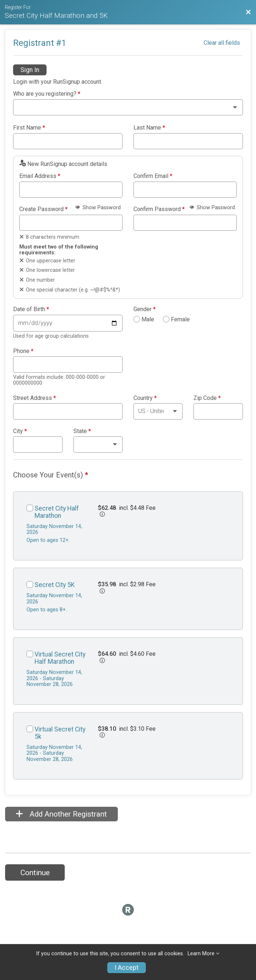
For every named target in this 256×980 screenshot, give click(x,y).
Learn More (201, 954)
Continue (35, 873)
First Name (29, 128)
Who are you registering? (47, 94)
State (82, 431)
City (20, 431)
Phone (23, 351)
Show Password (98, 208)
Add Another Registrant (61, 814)
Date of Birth (31, 309)
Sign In (30, 70)
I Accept (127, 968)
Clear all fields (222, 43)
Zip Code (207, 398)
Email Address (40, 176)
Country (145, 398)
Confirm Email (153, 176)
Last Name (149, 128)
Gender (145, 309)
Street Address (35, 398)
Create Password (43, 209)
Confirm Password (159, 209)
